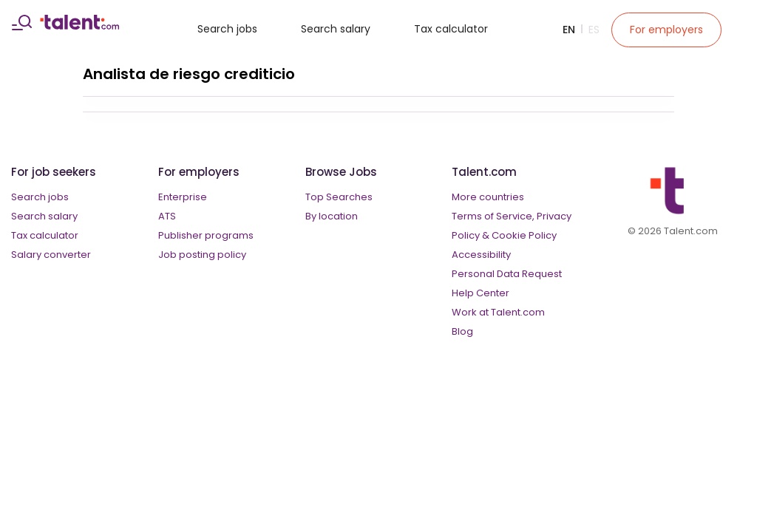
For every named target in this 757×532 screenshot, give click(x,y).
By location (332, 216)
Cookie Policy (524, 235)
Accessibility (481, 255)
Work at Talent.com (498, 312)
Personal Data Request (507, 274)
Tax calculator (451, 29)
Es (594, 30)
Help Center (481, 293)
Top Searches (339, 197)
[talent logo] (79, 26)
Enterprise (183, 197)
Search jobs (227, 29)
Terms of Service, (493, 216)
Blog (462, 331)
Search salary (336, 29)
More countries (488, 197)
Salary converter (51, 255)
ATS (167, 216)
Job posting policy (202, 255)
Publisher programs (206, 235)
